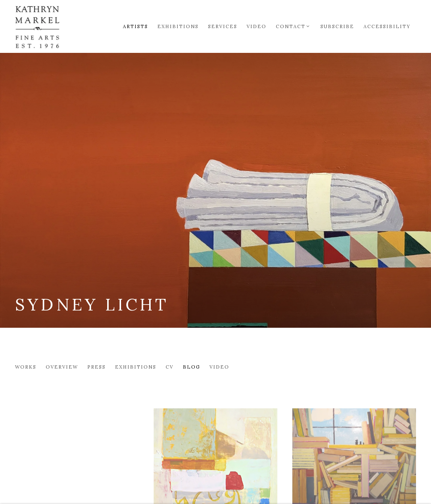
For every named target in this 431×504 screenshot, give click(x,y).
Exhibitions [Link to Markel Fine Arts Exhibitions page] (178, 26)
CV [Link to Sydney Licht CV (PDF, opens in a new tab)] (170, 367)
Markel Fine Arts (37, 26)
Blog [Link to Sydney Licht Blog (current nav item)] (192, 367)
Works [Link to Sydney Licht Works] (26, 367)
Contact (291, 26)
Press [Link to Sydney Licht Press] (97, 367)
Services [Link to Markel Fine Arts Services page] (223, 26)
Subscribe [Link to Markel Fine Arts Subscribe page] (337, 26)
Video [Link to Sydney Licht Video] (219, 367)
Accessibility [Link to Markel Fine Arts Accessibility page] (387, 26)
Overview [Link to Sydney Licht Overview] (62, 367)
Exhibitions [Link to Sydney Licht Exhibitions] (136, 367)
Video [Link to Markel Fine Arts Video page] (257, 26)
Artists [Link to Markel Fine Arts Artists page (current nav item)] (135, 26)
